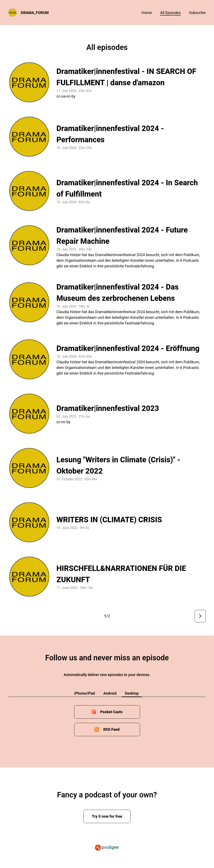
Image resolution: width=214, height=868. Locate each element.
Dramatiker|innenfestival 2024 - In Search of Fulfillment (127, 188)
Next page (200, 616)
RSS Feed (111, 729)
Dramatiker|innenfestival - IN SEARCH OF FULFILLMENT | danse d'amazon (126, 77)
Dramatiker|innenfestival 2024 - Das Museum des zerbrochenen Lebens (118, 293)
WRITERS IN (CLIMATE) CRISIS (109, 520)
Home (147, 13)
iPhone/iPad (85, 693)
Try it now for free (107, 816)
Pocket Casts (111, 712)
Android (110, 693)
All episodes (170, 13)
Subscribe (197, 13)
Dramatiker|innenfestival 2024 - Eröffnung (128, 348)
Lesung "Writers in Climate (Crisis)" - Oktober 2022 (118, 465)
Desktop (132, 693)
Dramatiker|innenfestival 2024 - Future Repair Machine (122, 236)
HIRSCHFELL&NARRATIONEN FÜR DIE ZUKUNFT (121, 574)
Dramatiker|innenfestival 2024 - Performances (110, 134)
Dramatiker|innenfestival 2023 (108, 408)
